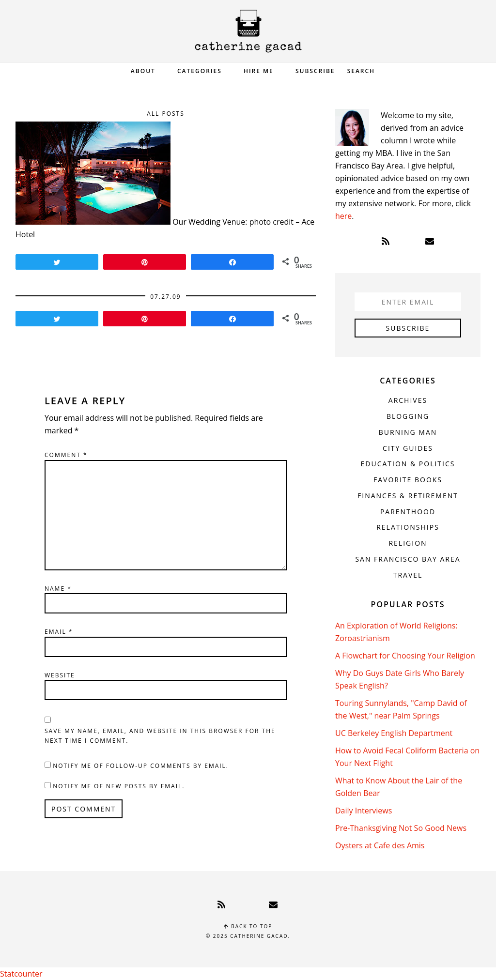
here (343, 216)
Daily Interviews (364, 811)
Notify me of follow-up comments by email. (141, 766)
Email (59, 632)
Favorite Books (408, 480)
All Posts (166, 114)
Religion (408, 543)
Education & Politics (408, 464)
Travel (408, 575)
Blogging (408, 416)
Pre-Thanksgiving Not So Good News (401, 828)
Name (58, 589)
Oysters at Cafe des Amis (380, 845)
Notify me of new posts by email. (119, 786)
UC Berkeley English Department (394, 733)
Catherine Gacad (248, 31)
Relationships (408, 527)
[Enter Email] (408, 302)
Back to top (248, 926)
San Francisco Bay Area (408, 559)
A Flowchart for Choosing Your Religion (405, 656)
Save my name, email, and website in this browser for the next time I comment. (160, 736)
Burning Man (408, 432)
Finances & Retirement (408, 496)
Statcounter (21, 974)
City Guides (408, 448)
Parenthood (408, 512)
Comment (66, 455)
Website (60, 675)
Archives (408, 400)
